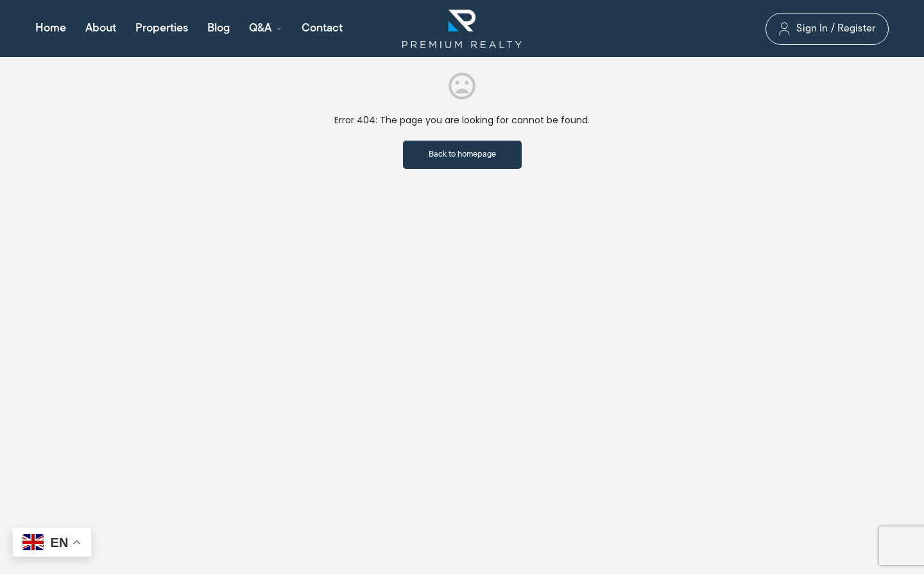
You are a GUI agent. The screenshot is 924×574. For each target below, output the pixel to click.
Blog (218, 29)
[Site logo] (462, 29)
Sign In (812, 29)
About (101, 29)
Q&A (260, 29)
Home (51, 29)
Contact (322, 29)
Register (856, 29)
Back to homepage (462, 154)
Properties (162, 29)
